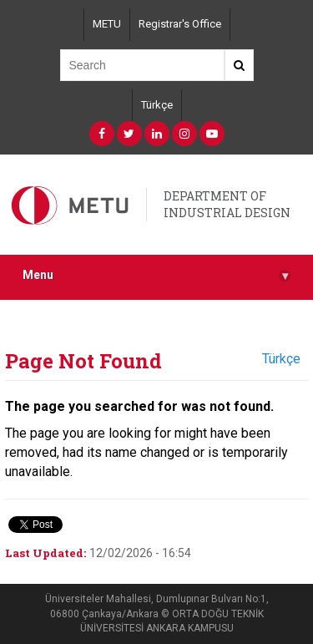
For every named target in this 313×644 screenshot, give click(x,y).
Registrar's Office (180, 24)
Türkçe (157, 105)
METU (107, 24)
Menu (156, 275)
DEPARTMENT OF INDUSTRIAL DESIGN (227, 204)
